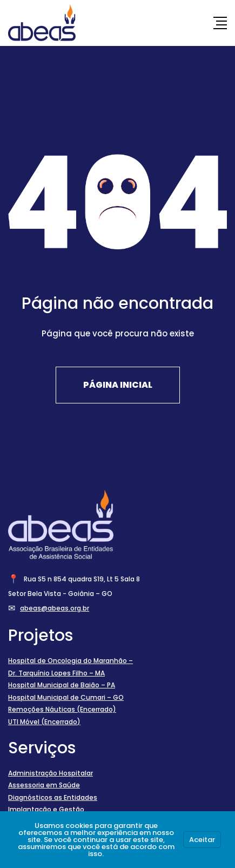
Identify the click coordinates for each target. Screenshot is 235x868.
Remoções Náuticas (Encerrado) (62, 709)
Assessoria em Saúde (44, 785)
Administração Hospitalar (51, 773)
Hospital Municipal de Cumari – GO (66, 697)
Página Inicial (118, 385)
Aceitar (202, 840)
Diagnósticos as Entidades (53, 797)
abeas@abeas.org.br (55, 608)
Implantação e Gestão (46, 809)
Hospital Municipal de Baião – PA (62, 685)
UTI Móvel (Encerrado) (44, 722)
